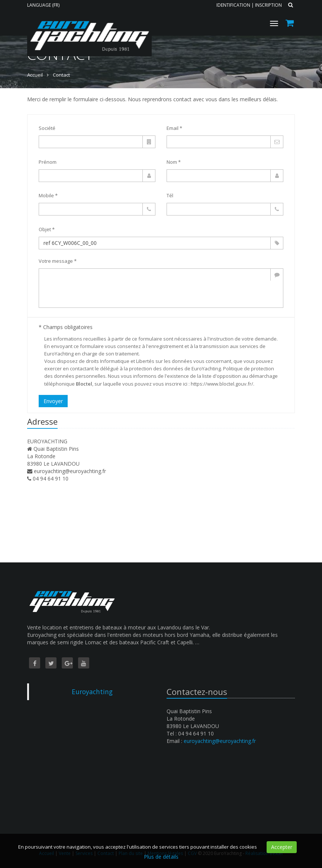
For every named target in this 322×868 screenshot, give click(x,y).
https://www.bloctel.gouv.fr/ (222, 384)
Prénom (48, 162)
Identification (233, 5)
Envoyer (53, 401)
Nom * (174, 162)
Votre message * (58, 261)
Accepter (282, 847)
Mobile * (48, 195)
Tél (170, 195)
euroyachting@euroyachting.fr (70, 471)
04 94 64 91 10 (51, 478)
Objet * (47, 229)
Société (47, 128)
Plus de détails (161, 857)
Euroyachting (92, 692)
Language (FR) (43, 5)
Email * (174, 128)
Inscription (268, 5)
